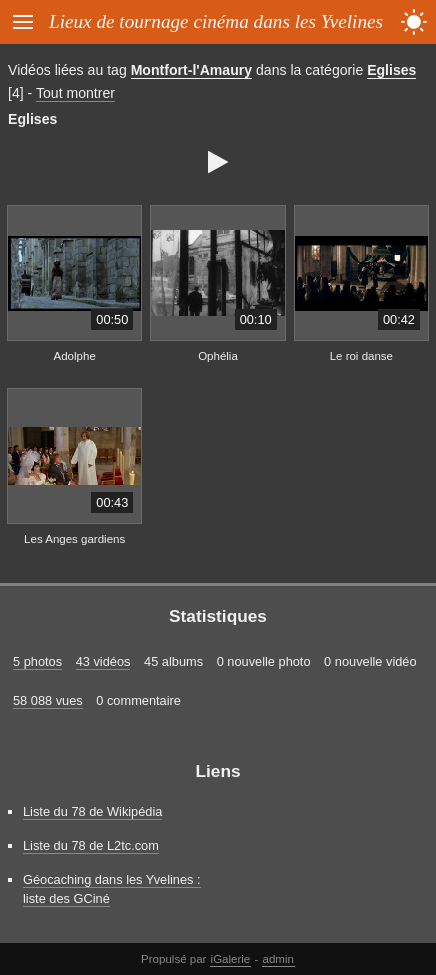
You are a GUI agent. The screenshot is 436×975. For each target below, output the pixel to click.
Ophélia (218, 356)
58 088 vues (48, 700)
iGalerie (231, 959)
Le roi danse (361, 356)
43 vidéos (103, 661)
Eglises (391, 70)
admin (278, 959)
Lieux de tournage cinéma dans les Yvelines (216, 21)
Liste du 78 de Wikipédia (92, 811)
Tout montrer (75, 93)
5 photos (37, 661)
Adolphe (75, 356)
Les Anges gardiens (74, 539)
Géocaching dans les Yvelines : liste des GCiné (112, 889)
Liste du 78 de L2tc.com (91, 845)
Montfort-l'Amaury (191, 70)
